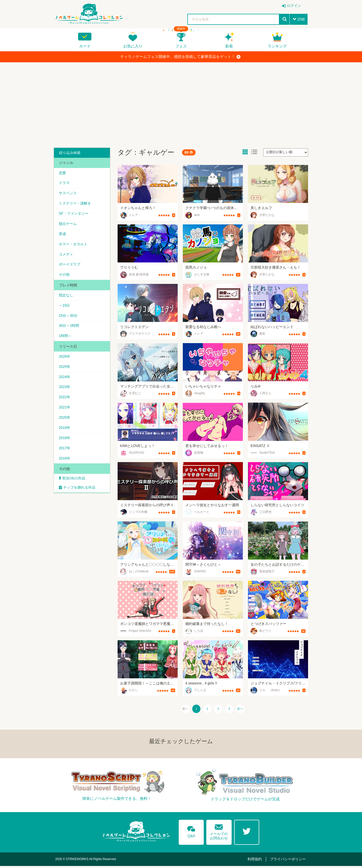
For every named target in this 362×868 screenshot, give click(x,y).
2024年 (65, 380)
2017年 (65, 453)
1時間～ (65, 339)
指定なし (66, 297)
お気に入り (133, 46)
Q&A (191, 833)
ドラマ (64, 183)
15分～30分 (68, 318)
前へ (181, 710)
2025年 (65, 370)
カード (85, 46)
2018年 (65, 442)
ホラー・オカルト (73, 245)
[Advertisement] (181, 103)
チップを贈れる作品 (80, 493)
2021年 (65, 411)
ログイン (294, 6)
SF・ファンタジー (74, 214)
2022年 (65, 401)
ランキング (277, 46)
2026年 (65, 359)
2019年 (65, 432)
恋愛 (63, 173)
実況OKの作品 (73, 483)
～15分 (65, 308)
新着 (229, 46)
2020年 (65, 421)
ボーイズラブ (70, 266)
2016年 (65, 463)
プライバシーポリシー (289, 861)
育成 (63, 235)
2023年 (65, 390)
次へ (245, 710)
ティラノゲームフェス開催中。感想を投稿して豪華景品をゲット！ (180, 57)
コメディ (66, 256)
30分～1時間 (69, 328)
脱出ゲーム (68, 225)
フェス (181, 46)
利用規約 (257, 861)
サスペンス (68, 194)
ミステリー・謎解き (75, 204)
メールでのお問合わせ (219, 832)
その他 (64, 276)
